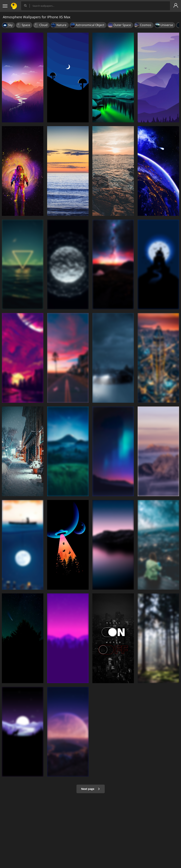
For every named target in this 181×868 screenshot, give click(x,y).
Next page (91, 789)
